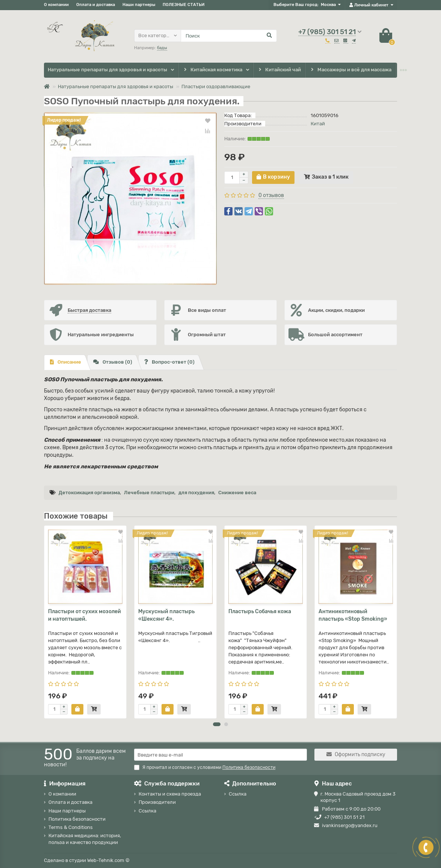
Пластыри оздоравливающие (216, 86)
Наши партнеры (139, 5)
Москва (328, 5)
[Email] (220, 755)
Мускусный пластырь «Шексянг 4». (166, 615)
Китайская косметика (212, 70)
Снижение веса (237, 493)
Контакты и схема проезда (170, 794)
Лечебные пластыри (149, 493)
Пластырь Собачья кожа (260, 612)
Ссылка (147, 811)
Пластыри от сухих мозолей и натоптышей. (85, 615)
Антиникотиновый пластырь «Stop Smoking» (353, 615)
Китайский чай (279, 70)
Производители (157, 802)
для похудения (196, 493)
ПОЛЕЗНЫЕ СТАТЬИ (183, 5)
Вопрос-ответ (169, 362)
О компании (56, 5)
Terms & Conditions (71, 827)
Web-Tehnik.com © (108, 860)
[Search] (229, 36)
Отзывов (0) (113, 362)
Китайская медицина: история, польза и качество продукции (85, 839)
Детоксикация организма (89, 493)
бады (162, 48)
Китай (318, 124)
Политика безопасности (77, 819)
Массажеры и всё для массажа (350, 70)
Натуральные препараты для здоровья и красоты (107, 70)
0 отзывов (271, 195)
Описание (66, 362)
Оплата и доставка (96, 5)
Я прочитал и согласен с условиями (205, 767)
